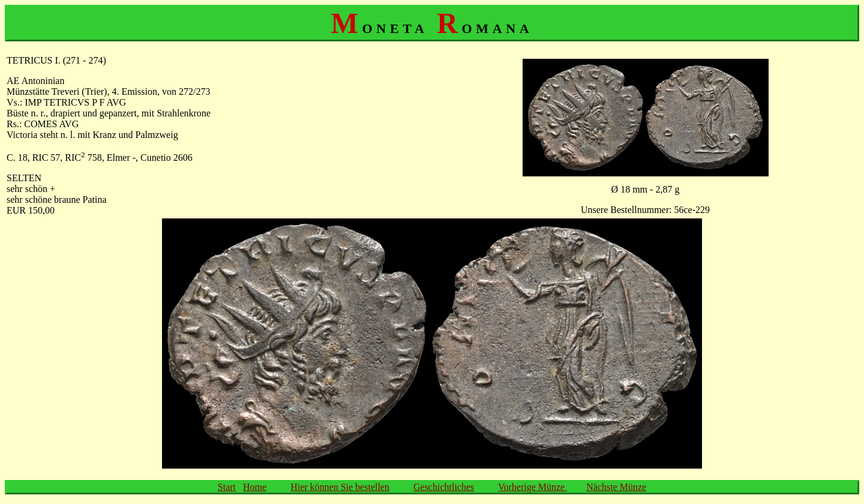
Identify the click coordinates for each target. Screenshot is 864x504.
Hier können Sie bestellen (340, 487)
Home (255, 487)
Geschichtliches (444, 487)
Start (227, 487)
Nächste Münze (616, 487)
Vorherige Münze (532, 487)
